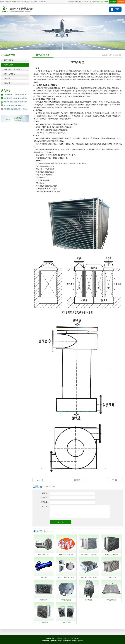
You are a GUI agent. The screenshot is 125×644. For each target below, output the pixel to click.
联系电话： (45, 498)
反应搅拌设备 (9, 60)
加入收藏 (121, 2)
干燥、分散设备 (9, 74)
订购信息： (45, 507)
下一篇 (114, 480)
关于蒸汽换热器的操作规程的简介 (14, 105)
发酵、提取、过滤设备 (12, 69)
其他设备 (7, 83)
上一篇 (41, 480)
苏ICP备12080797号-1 (76, 641)
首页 (110, 55)
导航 (117, 9)
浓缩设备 (7, 78)
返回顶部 (77, 480)
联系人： (46, 493)
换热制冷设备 (9, 65)
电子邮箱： (45, 502)
